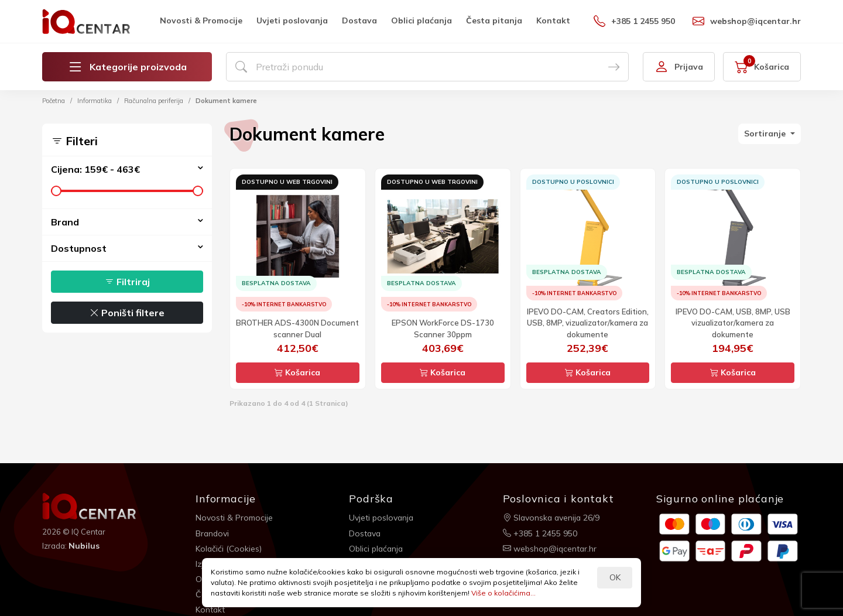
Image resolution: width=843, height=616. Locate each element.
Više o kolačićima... (503, 593)
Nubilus (84, 546)
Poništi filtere (127, 313)
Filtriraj (127, 282)
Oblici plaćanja (421, 20)
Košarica (297, 372)
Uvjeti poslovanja (292, 20)
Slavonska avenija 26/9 (552, 518)
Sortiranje (766, 134)
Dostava (359, 20)
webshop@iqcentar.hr (747, 21)
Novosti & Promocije (201, 20)
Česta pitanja (494, 20)
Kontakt (553, 20)
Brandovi (213, 533)
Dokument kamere (226, 101)
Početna (54, 101)
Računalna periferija (154, 101)
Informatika (95, 101)
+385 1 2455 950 (634, 21)
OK (615, 577)
